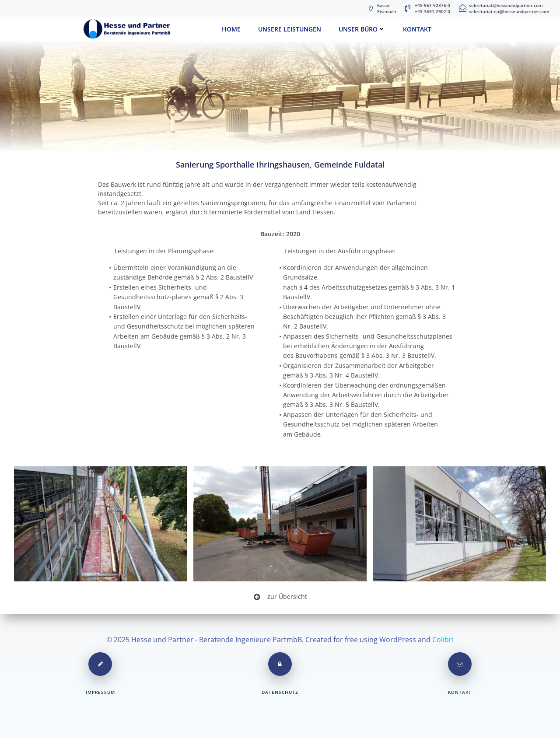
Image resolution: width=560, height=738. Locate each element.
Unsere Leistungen (290, 29)
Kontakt (417, 29)
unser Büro (362, 29)
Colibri (443, 639)
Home (231, 29)
